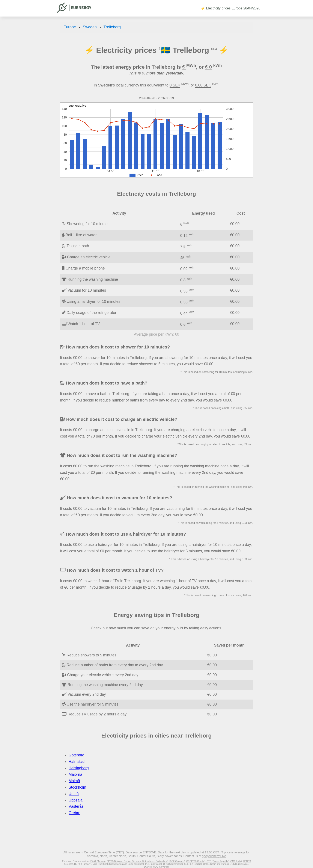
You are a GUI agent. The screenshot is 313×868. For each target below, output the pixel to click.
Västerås (76, 806)
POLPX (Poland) (153, 864)
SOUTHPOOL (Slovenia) (156, 867)
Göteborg (76, 755)
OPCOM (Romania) (173, 864)
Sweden (90, 27)
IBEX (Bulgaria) (177, 861)
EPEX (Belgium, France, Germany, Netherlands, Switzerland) (137, 861)
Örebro (74, 813)
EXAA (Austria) (98, 861)
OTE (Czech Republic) (218, 861)
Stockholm (77, 787)
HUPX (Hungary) (83, 864)
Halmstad (77, 762)
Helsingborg (79, 768)
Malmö (74, 781)
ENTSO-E (150, 852)
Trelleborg (112, 27)
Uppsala (76, 800)
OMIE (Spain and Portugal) (217, 864)
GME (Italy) (236, 861)
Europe (70, 27)
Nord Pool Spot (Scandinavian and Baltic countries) (118, 864)
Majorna (75, 774)
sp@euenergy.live (214, 856)
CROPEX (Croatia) (196, 861)
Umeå (74, 794)
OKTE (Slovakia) (240, 864)
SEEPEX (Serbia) (193, 864)
